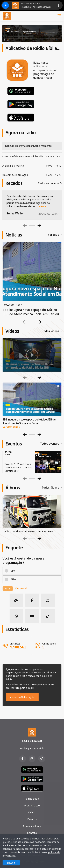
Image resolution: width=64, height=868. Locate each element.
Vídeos (32, 812)
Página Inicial (32, 799)
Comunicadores (32, 826)
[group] (32, 355)
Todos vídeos (52, 331)
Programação (32, 805)
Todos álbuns (52, 488)
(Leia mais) (42, 206)
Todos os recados (50, 183)
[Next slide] (39, 225)
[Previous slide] (25, 225)
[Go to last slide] (25, 434)
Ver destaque (11, 427)
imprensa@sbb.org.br (22, 697)
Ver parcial (21, 588)
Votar (8, 588)
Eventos (32, 819)
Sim (13, 571)
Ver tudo (55, 235)
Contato (32, 833)
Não (13, 579)
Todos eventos (51, 444)
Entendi (11, 863)
